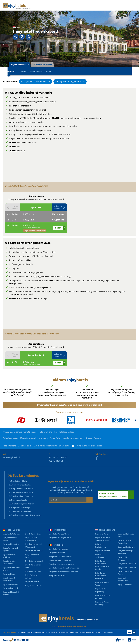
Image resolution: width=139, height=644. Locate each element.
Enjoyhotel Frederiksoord (20, 65)
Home (120, 640)
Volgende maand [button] (60, 207)
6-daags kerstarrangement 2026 (70, 81)
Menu (132, 640)
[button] (4, 45)
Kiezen (58, 228)
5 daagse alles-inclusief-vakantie (36, 81)
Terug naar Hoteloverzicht (42, 65)
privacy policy (110, 632)
